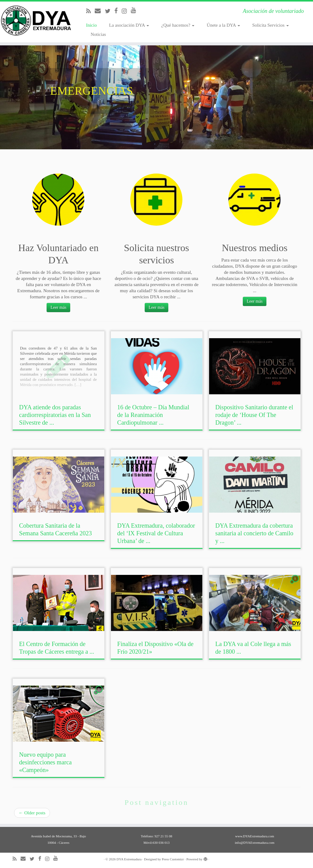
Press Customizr (173, 859)
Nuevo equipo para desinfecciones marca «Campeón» (45, 762)
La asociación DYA (129, 25)
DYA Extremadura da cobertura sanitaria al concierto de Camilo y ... (254, 533)
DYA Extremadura (129, 859)
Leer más (59, 307)
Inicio (92, 25)
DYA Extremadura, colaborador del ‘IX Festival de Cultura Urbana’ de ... (156, 533)
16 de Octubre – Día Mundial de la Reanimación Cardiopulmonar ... (153, 415)
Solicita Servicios (271, 25)
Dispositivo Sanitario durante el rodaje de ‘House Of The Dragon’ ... (254, 415)
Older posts (32, 813)
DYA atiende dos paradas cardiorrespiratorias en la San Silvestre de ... (55, 415)
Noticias (98, 34)
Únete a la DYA (223, 25)
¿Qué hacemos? (178, 25)
